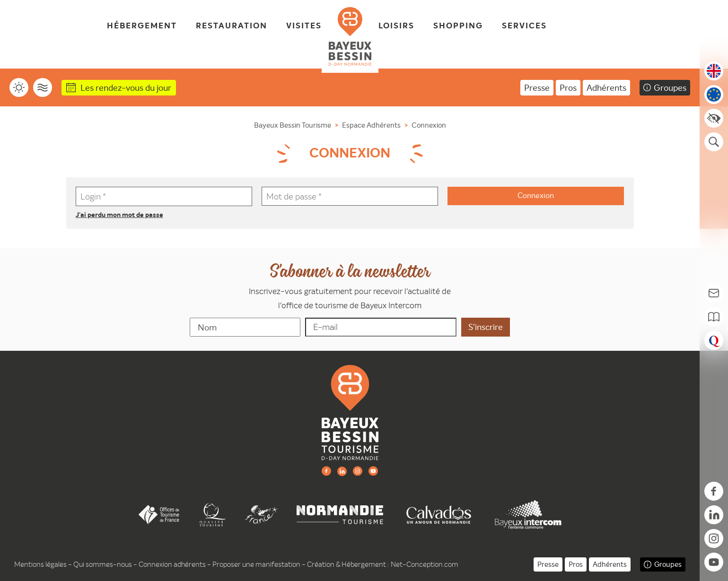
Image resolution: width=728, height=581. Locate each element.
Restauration (232, 26)
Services (524, 26)
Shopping (458, 26)
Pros (568, 88)
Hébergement (142, 26)
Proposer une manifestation (256, 564)
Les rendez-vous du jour (126, 88)
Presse (537, 88)
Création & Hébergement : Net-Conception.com (383, 564)
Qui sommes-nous (103, 564)
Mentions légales (40, 564)
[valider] (486, 327)
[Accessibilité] (714, 118)
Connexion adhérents (172, 564)
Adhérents (606, 88)
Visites (304, 26)
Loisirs (396, 26)
